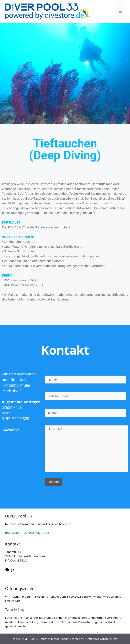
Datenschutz (32, 533)
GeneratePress (109, 639)
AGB (46, 533)
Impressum (13, 533)
